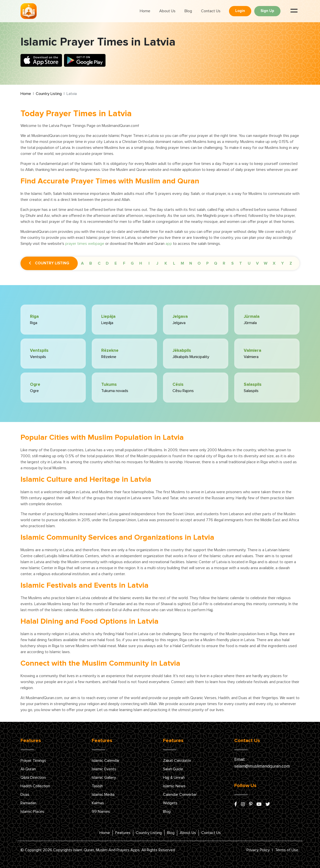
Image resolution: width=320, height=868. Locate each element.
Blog (188, 11)
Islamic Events (104, 769)
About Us (167, 11)
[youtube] (259, 805)
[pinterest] (251, 805)
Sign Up (267, 11)
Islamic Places (32, 812)
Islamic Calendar (106, 761)
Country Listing (49, 94)
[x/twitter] (268, 805)
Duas (25, 795)
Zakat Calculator (177, 761)
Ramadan (28, 803)
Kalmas (98, 803)
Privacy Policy (258, 850)
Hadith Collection (35, 786)
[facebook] (236, 805)
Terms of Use (287, 850)
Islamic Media (103, 795)
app (169, 244)
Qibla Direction (33, 778)
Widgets (170, 803)
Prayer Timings (33, 761)
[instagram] (243, 805)
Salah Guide (173, 769)
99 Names (101, 812)
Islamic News (174, 786)
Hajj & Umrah (174, 778)
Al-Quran (28, 769)
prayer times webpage (85, 244)
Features (123, 833)
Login (240, 11)
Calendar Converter (180, 795)
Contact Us (211, 11)
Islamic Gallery (104, 778)
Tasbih (97, 786)
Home (145, 11)
